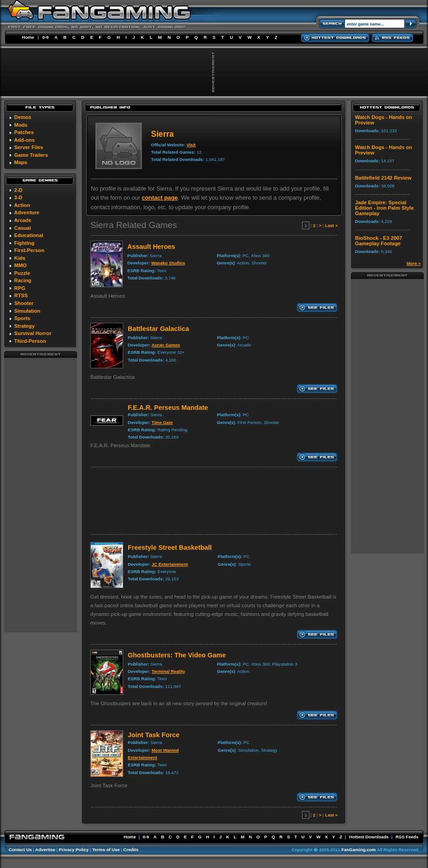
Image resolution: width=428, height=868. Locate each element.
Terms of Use (106, 850)
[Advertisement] (41, 495)
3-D (18, 197)
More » (414, 263)
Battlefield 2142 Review (383, 178)
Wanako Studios (168, 263)
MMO (20, 265)
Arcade (23, 220)
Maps (21, 162)
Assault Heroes (151, 247)
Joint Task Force (154, 735)
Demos (23, 117)
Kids (20, 258)
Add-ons (24, 140)
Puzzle (22, 273)
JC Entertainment (170, 564)
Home (28, 37)
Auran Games (166, 345)
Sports (22, 318)
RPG (20, 288)
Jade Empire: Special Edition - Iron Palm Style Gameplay (384, 208)
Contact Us (20, 850)
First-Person (29, 250)
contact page (160, 198)
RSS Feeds (407, 837)
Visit (191, 145)
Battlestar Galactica (158, 329)
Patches (24, 132)
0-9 (46, 37)
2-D (18, 190)
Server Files (29, 147)
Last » (331, 225)
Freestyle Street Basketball (170, 548)
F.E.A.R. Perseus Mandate (168, 408)
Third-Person (30, 341)
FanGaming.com (358, 850)
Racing (23, 280)
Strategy (24, 326)
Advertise (45, 850)
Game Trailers (31, 155)
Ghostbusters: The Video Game (177, 655)
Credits (131, 850)
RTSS (21, 295)
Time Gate (162, 422)
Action (22, 205)
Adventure (27, 212)
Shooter (24, 303)
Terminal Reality (168, 671)
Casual (23, 228)
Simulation (27, 311)
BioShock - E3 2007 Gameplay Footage (378, 241)
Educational (29, 235)
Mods (21, 125)
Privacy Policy (74, 850)
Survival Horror (33, 333)
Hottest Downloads (369, 837)
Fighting (24, 243)
